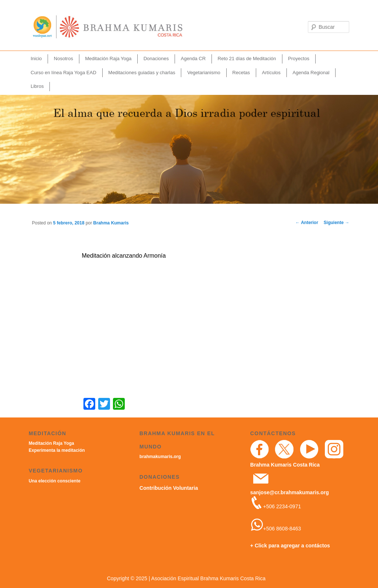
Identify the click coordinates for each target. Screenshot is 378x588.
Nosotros (63, 59)
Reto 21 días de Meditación (247, 59)
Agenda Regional (311, 73)
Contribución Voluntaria (169, 488)
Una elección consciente (55, 481)
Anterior (307, 223)
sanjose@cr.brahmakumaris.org (290, 492)
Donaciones (156, 59)
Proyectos (299, 59)
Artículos (272, 73)
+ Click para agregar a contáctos (290, 546)
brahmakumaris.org (160, 457)
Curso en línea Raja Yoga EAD (63, 73)
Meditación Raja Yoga (108, 59)
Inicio (36, 59)
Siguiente (336, 223)
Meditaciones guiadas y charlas (142, 73)
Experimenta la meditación (57, 450)
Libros (37, 86)
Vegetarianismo (204, 73)
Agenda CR (193, 59)
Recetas (241, 73)
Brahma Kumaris (111, 223)
